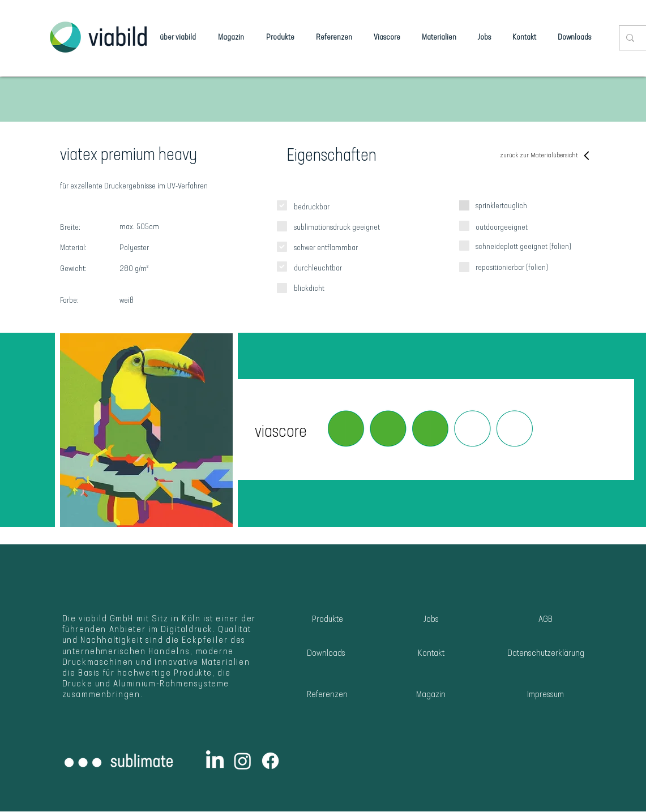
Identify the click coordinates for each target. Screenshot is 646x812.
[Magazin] (431, 695)
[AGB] (546, 620)
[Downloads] (326, 654)
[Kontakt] (431, 654)
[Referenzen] (328, 695)
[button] (430, 429)
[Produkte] (328, 620)
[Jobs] (431, 620)
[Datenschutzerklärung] (546, 654)
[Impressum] (546, 695)
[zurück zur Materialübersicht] (546, 156)
